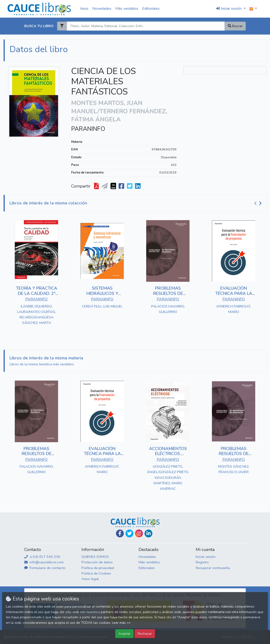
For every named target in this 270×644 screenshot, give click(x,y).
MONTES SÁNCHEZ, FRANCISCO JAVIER (234, 469)
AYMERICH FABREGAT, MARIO (234, 309)
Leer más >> (121, 623)
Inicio (84, 9)
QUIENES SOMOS (95, 557)
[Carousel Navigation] (259, 203)
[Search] (146, 26)
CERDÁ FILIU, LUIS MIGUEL (102, 306)
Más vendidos (127, 9)
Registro (202, 562)
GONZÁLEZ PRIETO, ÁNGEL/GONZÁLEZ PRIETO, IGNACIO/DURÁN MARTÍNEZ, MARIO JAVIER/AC (168, 477)
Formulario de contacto (45, 568)
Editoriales (151, 9)
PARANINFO (88, 129)
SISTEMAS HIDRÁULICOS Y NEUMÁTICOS (102, 293)
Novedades (102, 9)
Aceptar (124, 634)
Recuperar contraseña (213, 568)
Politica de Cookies (96, 573)
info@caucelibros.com (44, 562)
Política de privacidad (98, 568)
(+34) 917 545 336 (42, 557)
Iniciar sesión (206, 557)
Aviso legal (90, 579)
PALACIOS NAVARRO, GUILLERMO (168, 309)
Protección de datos (97, 562)
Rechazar (145, 634)
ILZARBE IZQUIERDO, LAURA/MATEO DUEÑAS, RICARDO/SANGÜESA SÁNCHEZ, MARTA (37, 315)
